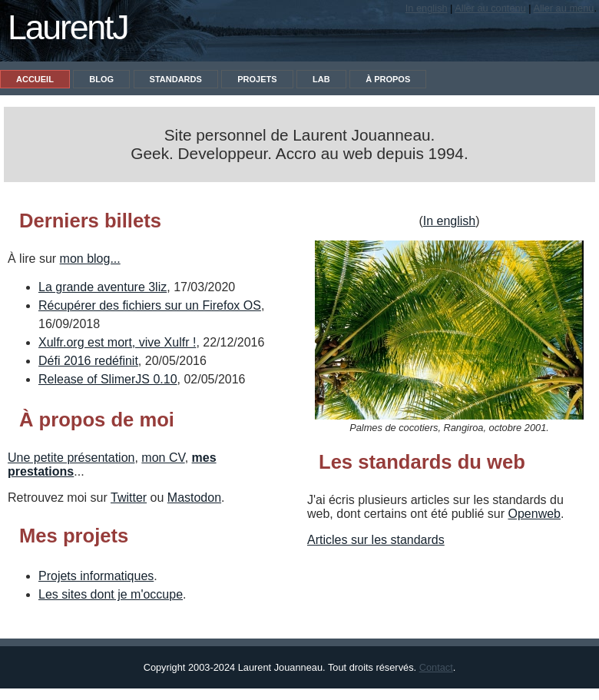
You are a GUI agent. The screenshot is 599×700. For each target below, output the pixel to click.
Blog (101, 79)
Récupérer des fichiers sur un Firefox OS (150, 305)
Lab (321, 79)
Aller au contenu (490, 8)
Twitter (129, 498)
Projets (257, 79)
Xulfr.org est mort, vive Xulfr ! (117, 342)
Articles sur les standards (376, 540)
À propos (388, 79)
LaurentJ (68, 27)
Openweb (535, 514)
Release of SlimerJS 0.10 (108, 379)
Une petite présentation (71, 458)
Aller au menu (563, 8)
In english (427, 8)
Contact (436, 667)
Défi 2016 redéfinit (88, 361)
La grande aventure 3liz (103, 287)
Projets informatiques (96, 576)
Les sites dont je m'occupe (111, 594)
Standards (176, 79)
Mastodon (194, 498)
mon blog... (90, 259)
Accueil (35, 79)
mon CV (163, 458)
